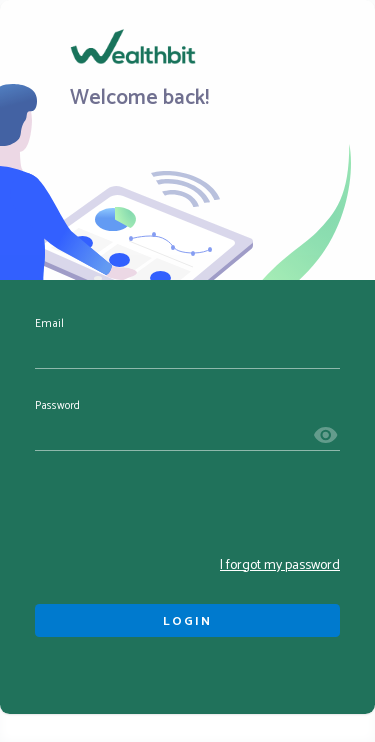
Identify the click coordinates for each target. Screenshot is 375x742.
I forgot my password (280, 565)
